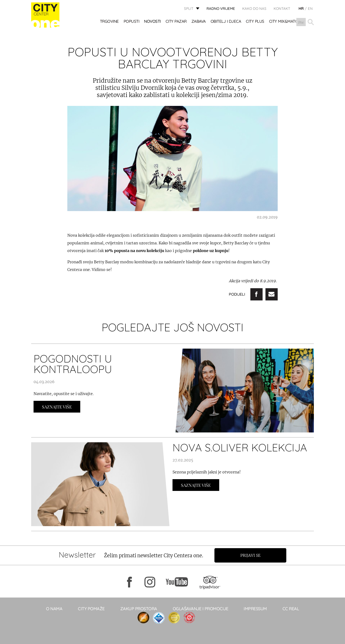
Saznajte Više (57, 407)
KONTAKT (282, 9)
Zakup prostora (139, 609)
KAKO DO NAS (254, 9)
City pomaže (91, 609)
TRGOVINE (109, 22)
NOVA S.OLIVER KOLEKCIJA (240, 447)
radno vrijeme (221, 9)
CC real (291, 609)
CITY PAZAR (176, 22)
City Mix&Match (285, 22)
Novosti (153, 22)
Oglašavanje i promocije (201, 609)
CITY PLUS (255, 22)
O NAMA (54, 609)
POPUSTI (132, 22)
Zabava (199, 22)
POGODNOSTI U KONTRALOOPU (73, 364)
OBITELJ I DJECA (226, 22)
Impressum (255, 609)
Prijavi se (251, 555)
